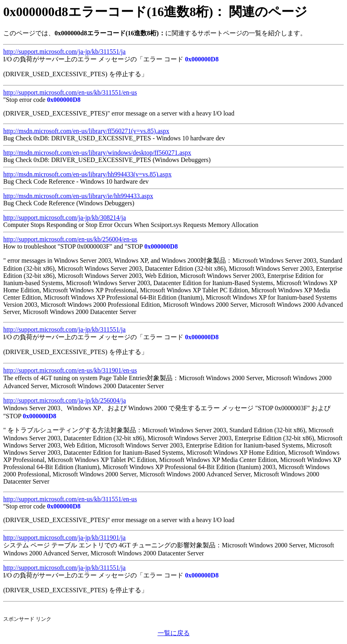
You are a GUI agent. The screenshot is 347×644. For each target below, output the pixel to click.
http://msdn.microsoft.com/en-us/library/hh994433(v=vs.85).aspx (87, 174)
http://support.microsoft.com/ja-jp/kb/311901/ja (64, 538)
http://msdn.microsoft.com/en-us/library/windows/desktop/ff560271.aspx (97, 153)
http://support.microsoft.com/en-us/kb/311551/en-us (70, 92)
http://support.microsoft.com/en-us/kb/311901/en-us (70, 370)
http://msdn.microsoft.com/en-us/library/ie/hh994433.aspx (78, 196)
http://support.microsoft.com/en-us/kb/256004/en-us (70, 239)
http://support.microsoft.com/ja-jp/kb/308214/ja (65, 218)
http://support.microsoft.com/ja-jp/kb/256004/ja (65, 400)
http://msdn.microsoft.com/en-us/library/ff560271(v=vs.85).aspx (86, 131)
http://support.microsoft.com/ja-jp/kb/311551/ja (64, 52)
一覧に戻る (174, 633)
